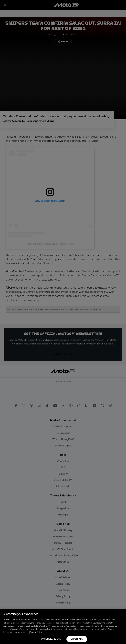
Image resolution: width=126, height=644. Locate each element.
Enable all (77, 639)
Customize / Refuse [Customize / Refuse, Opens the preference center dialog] (51, 639)
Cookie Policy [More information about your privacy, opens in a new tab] (36, 632)
